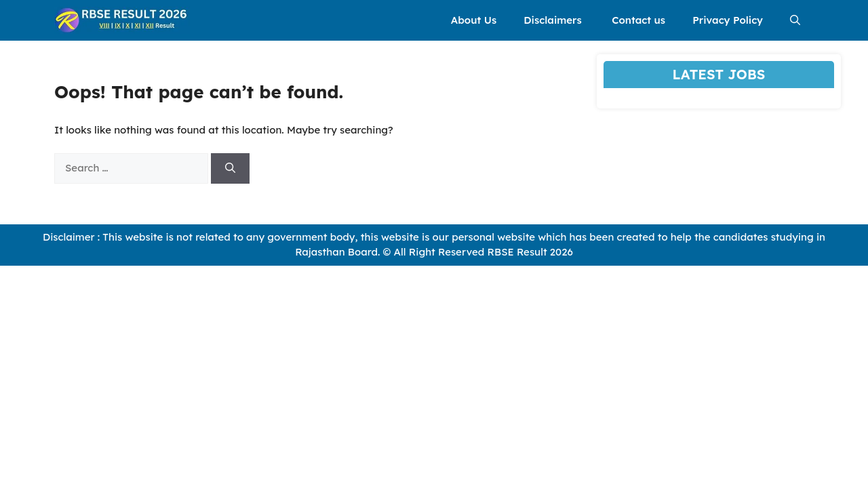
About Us (474, 20)
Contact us (638, 20)
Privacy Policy (728, 20)
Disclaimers (554, 20)
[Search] (230, 168)
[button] (795, 20)
